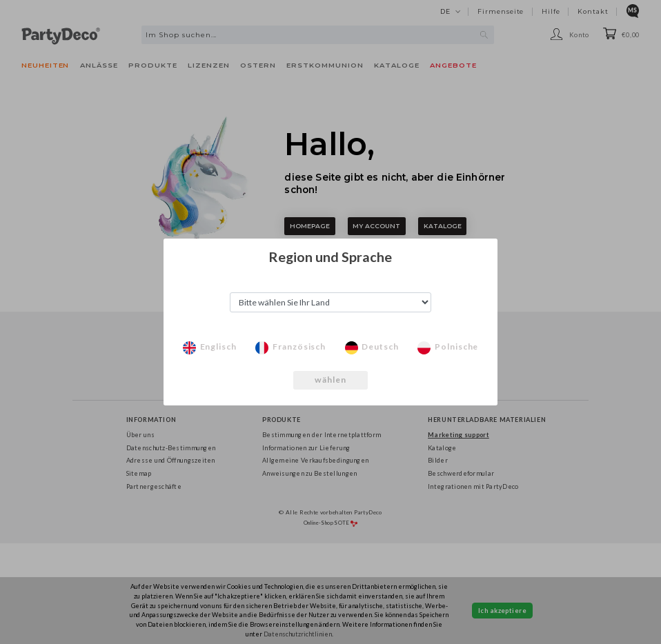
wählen (331, 380)
